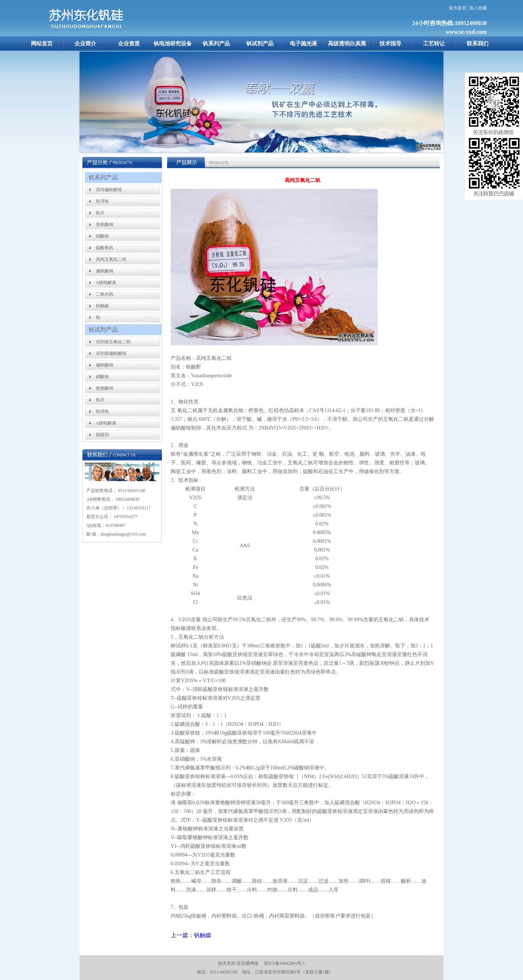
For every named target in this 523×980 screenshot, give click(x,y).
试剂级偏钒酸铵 (111, 353)
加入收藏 (478, 8)
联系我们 (478, 44)
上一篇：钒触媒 (191, 935)
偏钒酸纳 (105, 271)
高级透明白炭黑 (347, 44)
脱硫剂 (102, 435)
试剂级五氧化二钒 (113, 342)
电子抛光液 (303, 44)
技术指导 (390, 44)
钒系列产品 (216, 44)
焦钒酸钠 (105, 224)
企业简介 (85, 44)
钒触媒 (102, 306)
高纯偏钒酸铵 (109, 190)
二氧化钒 (105, 294)
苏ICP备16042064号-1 (285, 963)
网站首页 (42, 44)
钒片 (100, 213)
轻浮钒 (102, 201)
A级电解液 (106, 282)
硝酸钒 (102, 236)
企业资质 (129, 44)
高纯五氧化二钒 (111, 259)
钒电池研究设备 (173, 44)
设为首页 (458, 8)
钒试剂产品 (260, 44)
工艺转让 (434, 44)
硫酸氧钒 (105, 248)
